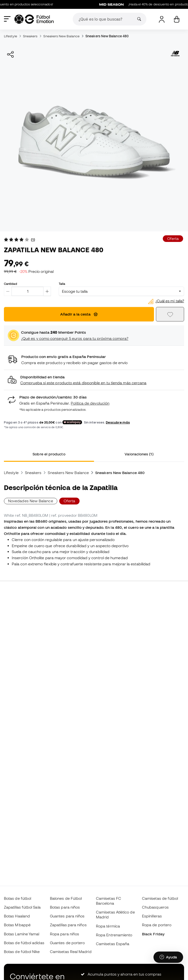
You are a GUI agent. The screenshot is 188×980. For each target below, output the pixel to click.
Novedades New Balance (31, 501)
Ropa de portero (157, 925)
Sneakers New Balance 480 (107, 36)
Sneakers (30, 36)
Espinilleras (152, 916)
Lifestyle (11, 36)
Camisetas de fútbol (160, 898)
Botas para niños (65, 907)
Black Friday (153, 934)
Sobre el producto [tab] (49, 454)
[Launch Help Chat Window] (168, 957)
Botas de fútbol (18, 898)
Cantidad (11, 284)
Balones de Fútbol (66, 898)
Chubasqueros (155, 907)
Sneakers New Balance (61, 36)
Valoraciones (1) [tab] (139, 454)
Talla (62, 284)
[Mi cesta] (177, 19)
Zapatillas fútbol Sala (22, 907)
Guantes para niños (67, 916)
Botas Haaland (17, 916)
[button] (94, 380)
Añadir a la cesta (79, 314)
